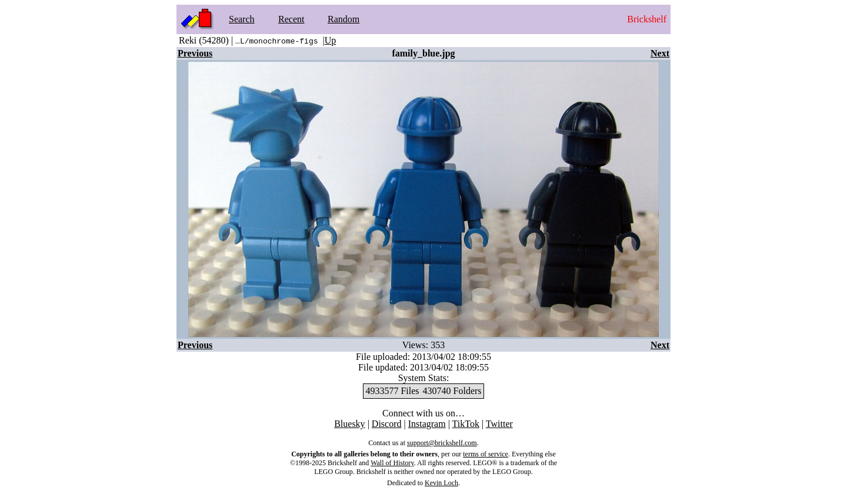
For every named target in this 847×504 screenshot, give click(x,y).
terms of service (486, 454)
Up (331, 40)
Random (344, 19)
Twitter (499, 424)
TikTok (466, 424)
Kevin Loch (441, 483)
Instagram (427, 424)
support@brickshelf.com (442, 443)
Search (242, 19)
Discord (387, 424)
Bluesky (349, 424)
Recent (291, 19)
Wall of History (392, 463)
